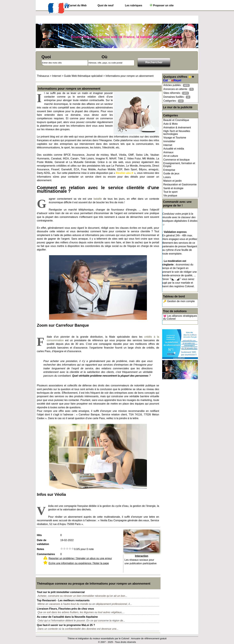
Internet (168, 145)
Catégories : (173, 101)
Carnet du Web (77, 5)
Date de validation (43, 542)
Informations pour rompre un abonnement (130, 76)
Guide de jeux (171, 173)
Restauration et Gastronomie (180, 184)
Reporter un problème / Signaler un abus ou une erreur (80, 558)
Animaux (168, 152)
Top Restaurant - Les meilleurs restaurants (63, 600)
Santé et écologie (173, 188)
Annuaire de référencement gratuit (149, 638)
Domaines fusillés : (177, 97)
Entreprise (169, 170)
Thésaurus (43, 76)
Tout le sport (170, 192)
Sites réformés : (176, 93)
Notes (40, 549)
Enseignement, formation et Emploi (179, 165)
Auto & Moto (170, 124)
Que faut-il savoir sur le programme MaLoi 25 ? (66, 625)
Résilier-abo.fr (125, 173)
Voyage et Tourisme (175, 138)
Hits (39, 535)
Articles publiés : (176, 85)
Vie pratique (170, 196)
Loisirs (167, 177)
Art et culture (171, 156)
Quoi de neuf (105, 5)
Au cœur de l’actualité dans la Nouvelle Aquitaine (67, 617)
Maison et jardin (172, 181)
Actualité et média (174, 149)
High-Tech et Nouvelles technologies (177, 133)
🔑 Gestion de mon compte (179, 301)
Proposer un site (162, 5)
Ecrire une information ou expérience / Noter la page (79, 563)
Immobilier (169, 141)
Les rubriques (134, 5)
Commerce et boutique (176, 160)
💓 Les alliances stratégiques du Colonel (180, 317)
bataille (98, 199)
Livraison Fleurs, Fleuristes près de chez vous (65, 609)
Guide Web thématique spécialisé (83, 76)
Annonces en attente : (179, 89)
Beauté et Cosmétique (176, 120)
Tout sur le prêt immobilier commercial (61, 592)
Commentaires (46, 554)
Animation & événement (177, 128)
